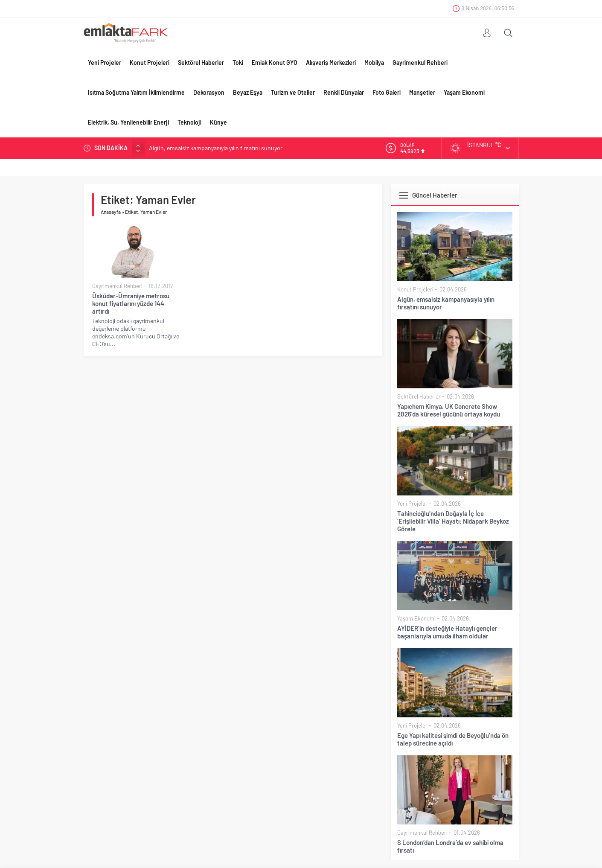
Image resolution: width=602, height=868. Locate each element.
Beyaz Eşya (248, 92)
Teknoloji (189, 122)
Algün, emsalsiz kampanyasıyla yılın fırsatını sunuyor (216, 148)
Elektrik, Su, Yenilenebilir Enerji (128, 122)
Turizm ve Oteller (293, 92)
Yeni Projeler (105, 63)
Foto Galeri (387, 92)
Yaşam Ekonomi (464, 92)
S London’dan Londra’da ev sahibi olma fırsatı (450, 846)
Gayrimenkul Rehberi (420, 63)
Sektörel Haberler (201, 63)
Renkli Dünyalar (344, 92)
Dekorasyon (209, 92)
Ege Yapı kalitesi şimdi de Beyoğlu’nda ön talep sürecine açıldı (453, 739)
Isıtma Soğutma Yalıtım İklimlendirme (136, 92)
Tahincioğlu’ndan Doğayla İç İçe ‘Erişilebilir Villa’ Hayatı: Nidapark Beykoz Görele (453, 521)
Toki (238, 63)
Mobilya (374, 63)
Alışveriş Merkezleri (331, 63)
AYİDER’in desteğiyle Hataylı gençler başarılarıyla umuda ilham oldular (447, 632)
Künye (218, 122)
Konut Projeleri (150, 63)
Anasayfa (111, 212)
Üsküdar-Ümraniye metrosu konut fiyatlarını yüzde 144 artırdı (131, 303)
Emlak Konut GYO (275, 63)
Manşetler (422, 92)
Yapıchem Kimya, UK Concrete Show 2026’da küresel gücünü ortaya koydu (449, 410)
